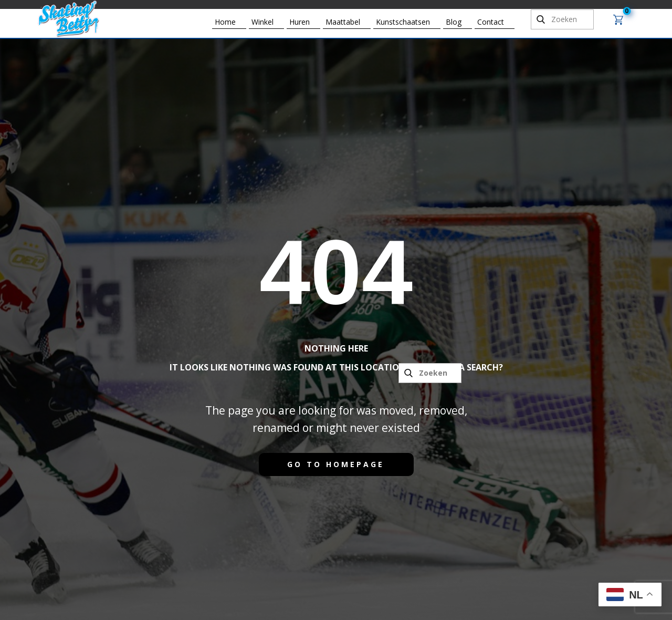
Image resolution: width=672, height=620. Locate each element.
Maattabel (343, 22)
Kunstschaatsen (403, 22)
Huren (300, 22)
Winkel (262, 22)
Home (225, 22)
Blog (454, 22)
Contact (491, 22)
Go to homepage (336, 464)
